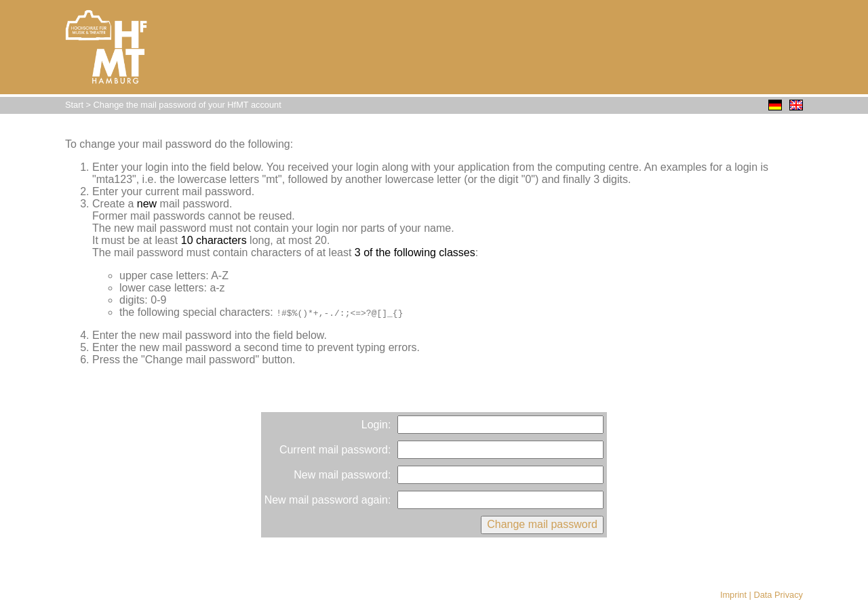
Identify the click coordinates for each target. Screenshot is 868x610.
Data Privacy (778, 595)
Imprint (733, 595)
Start (74, 105)
